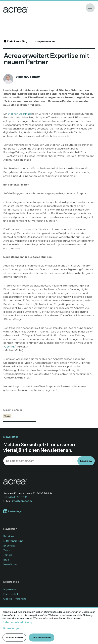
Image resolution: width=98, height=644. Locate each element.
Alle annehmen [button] (42, 637)
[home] (16, 8)
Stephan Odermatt (19, 114)
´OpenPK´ (10, 346)
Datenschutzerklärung (17, 622)
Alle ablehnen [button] (14, 637)
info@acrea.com (22, 501)
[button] (90, 8)
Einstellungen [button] (11, 628)
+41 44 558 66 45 (18, 497)
